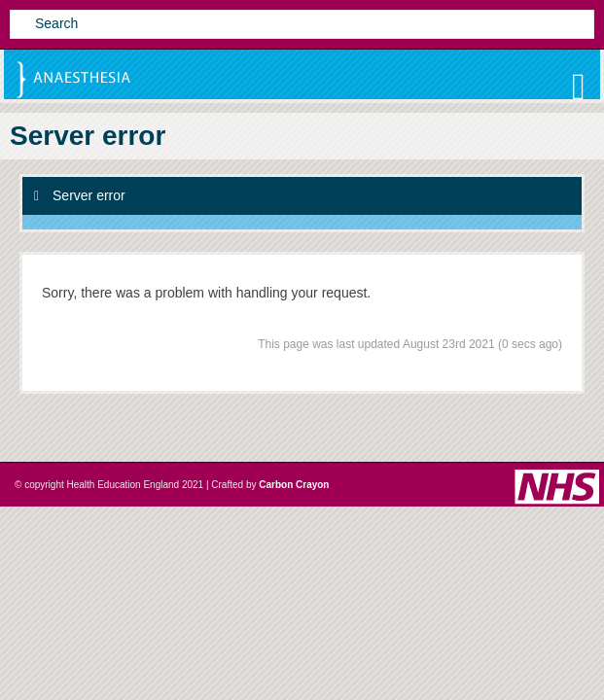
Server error (80, 196)
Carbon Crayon (294, 485)
